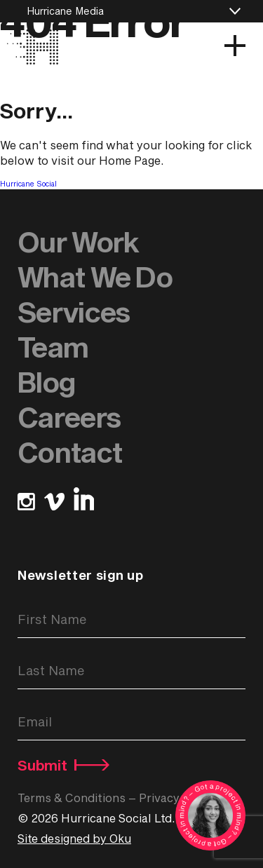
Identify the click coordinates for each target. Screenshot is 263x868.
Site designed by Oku (74, 838)
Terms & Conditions (72, 798)
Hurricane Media (65, 11)
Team (53, 347)
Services (74, 312)
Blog (46, 382)
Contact (70, 452)
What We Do (95, 277)
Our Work (78, 242)
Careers (69, 417)
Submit (60, 765)
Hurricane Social (28, 184)
